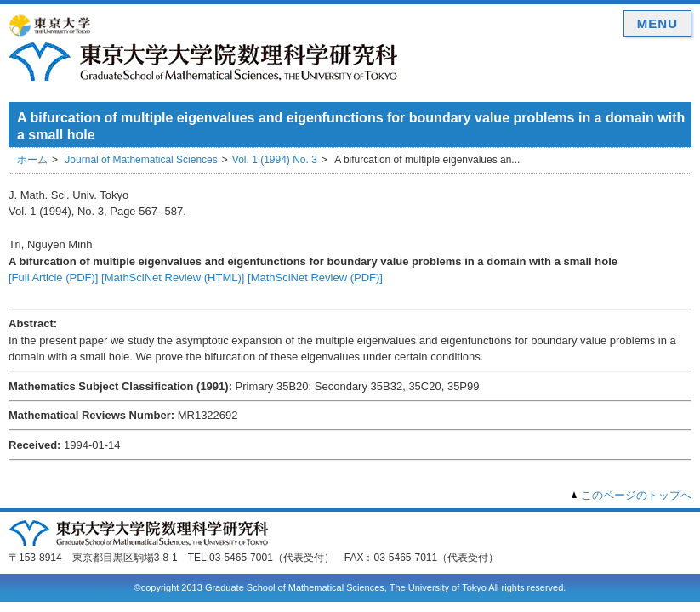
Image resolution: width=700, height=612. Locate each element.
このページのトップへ (636, 495)
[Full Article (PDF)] (53, 278)
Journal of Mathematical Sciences (141, 160)
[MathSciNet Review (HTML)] (173, 278)
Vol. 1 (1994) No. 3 (275, 160)
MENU (657, 23)
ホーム (32, 160)
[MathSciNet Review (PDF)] (315, 278)
